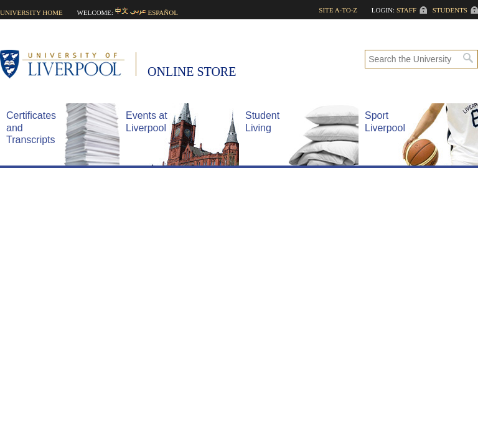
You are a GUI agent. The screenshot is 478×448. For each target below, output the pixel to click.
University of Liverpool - (68, 65)
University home (31, 12)
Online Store (192, 72)
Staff (406, 10)
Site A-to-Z (338, 10)
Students (450, 10)
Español (163, 12)
